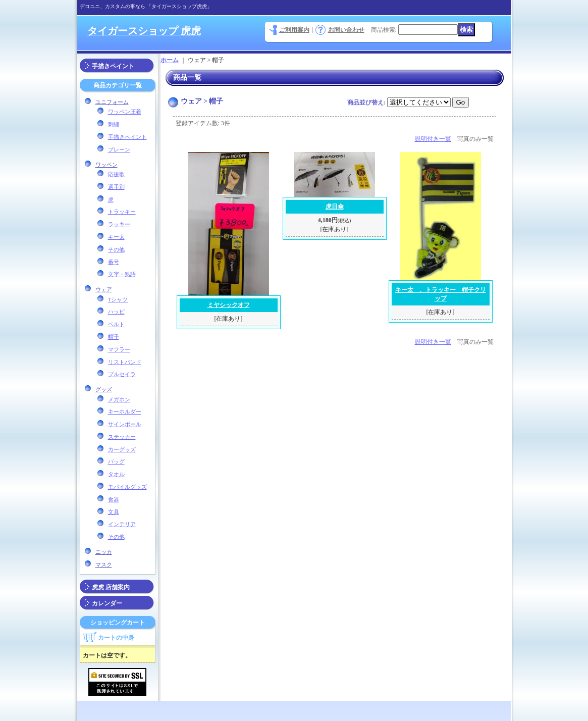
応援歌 (116, 174)
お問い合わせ (346, 30)
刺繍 (114, 124)
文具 (114, 512)
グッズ (104, 389)
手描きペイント (113, 66)
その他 (116, 249)
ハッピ (116, 312)
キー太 (116, 237)
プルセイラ (122, 374)
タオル (116, 474)
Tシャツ (118, 299)
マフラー (119, 349)
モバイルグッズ (127, 487)
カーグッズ (122, 449)
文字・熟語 (122, 274)
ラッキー (119, 224)
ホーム (170, 60)
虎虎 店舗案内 (111, 587)
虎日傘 (335, 207)
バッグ (116, 461)
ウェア (104, 289)
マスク (104, 564)
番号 (114, 262)
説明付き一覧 (433, 139)
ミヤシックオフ (229, 305)
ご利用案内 (294, 30)
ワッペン (106, 165)
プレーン (119, 149)
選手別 (116, 187)
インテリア (122, 524)
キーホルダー (125, 411)
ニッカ (104, 552)
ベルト (116, 324)
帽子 (114, 337)
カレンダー (107, 603)
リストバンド (125, 362)
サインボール (125, 424)
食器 (114, 499)
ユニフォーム (112, 102)
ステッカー (122, 437)
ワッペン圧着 (125, 112)
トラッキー (122, 212)
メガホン (119, 399)
